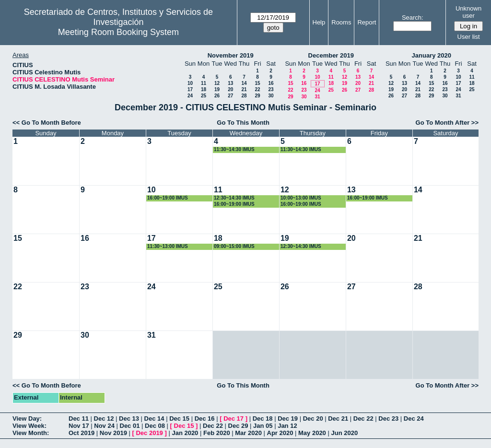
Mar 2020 (248, 433)
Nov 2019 (113, 433)
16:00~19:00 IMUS (168, 198)
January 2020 (432, 55)
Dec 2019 (149, 433)
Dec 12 (104, 419)
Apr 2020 (280, 433)
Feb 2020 (217, 433)
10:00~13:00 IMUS (301, 198)
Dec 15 (179, 419)
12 (217, 83)
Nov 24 (104, 426)
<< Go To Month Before (47, 123)
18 (204, 89)
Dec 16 (205, 419)
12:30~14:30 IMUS (234, 198)
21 (244, 89)
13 (230, 83)
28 (244, 96)
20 (230, 89)
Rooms (341, 22)
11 (204, 83)
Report (367, 22)
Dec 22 (363, 419)
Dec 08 (155, 426)
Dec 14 (154, 419)
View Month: (31, 433)
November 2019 (231, 55)
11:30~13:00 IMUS (168, 246)
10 (190, 83)
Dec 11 (79, 419)
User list (469, 37)
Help (319, 22)
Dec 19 (288, 419)
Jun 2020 (344, 433)
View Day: (27, 419)
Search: (413, 18)
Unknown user (468, 12)
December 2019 (331, 55)
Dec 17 (234, 419)
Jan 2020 (185, 433)
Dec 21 (338, 419)
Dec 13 (129, 419)
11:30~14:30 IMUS (234, 149)
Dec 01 (130, 426)
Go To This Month (243, 123)
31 (317, 97)
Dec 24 (414, 419)
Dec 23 (388, 419)
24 (190, 96)
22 (257, 89)
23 (271, 89)
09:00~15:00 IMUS (234, 246)
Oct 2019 (82, 433)
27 (230, 96)
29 (257, 96)
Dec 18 (263, 419)
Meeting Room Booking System (118, 32)
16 (271, 83)
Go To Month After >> (447, 123)
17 (190, 89)
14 (244, 83)
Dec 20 (313, 419)
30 (271, 96)
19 (217, 89)
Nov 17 (79, 426)
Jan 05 (263, 426)
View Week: (29, 426)
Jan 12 (287, 426)
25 (204, 96)
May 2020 (312, 433)
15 (257, 83)
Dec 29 (238, 426)
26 (217, 96)
